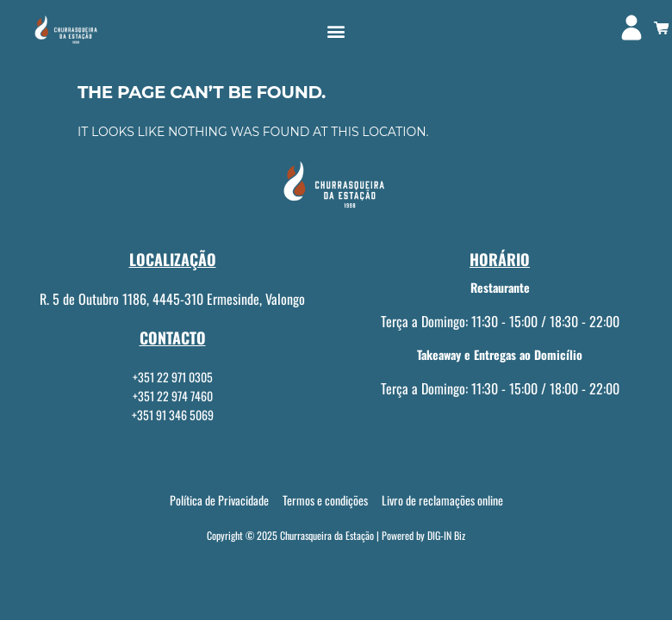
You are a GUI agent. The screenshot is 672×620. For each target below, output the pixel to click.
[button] (336, 31)
